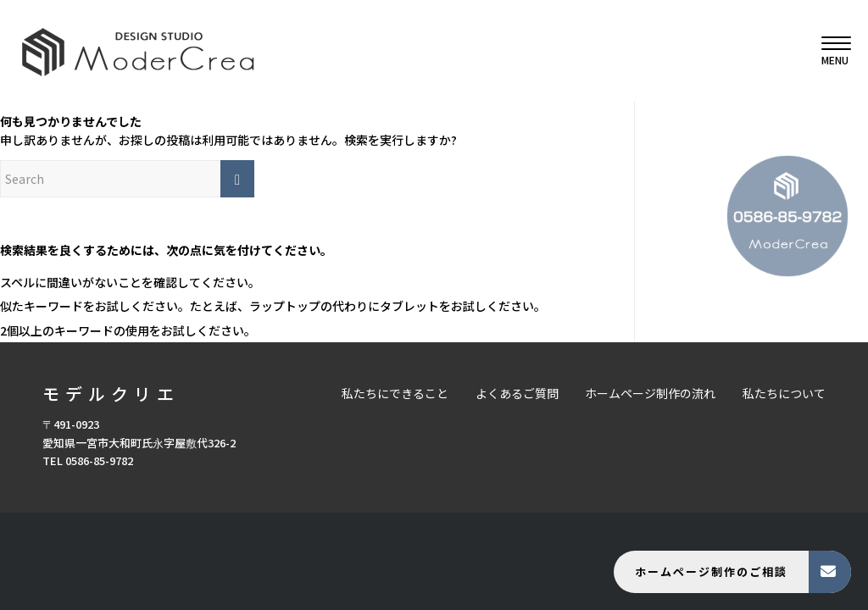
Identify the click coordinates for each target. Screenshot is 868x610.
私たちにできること (395, 393)
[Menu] (831, 51)
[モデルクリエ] (138, 51)
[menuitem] (831, 51)
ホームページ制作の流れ (650, 393)
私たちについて (784, 393)
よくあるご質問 (517, 393)
